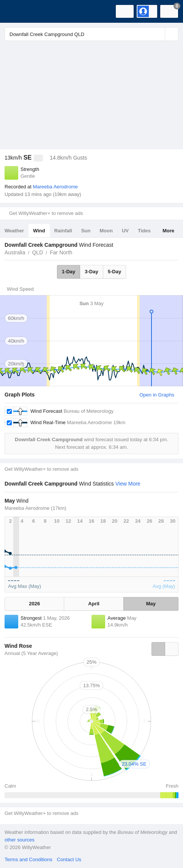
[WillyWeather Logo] (17, 11)
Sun (86, 231)
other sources (20, 840)
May (151, 604)
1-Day (69, 272)
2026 (34, 604)
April (94, 604)
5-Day (114, 272)
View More (128, 484)
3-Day (91, 272)
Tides (144, 231)
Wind (39, 231)
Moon (106, 231)
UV (125, 231)
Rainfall (63, 231)
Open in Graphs (157, 395)
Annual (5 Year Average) (31, 653)
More (168, 231)
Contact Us (69, 859)
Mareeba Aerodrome (55, 187)
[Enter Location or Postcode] (91, 34)
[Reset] (158, 34)
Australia (15, 252)
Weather (14, 231)
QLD (37, 252)
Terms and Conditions (28, 859)
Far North (61, 252)
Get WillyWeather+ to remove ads (46, 213)
